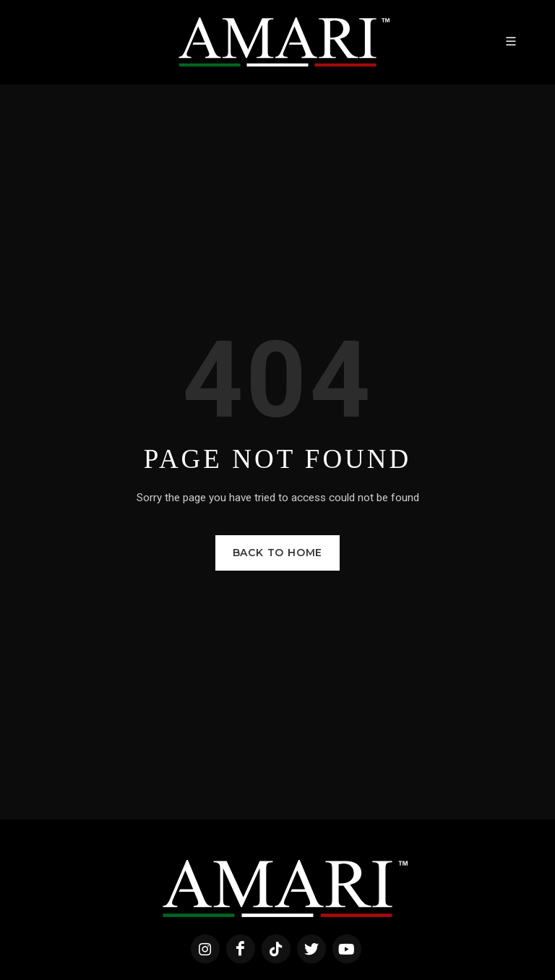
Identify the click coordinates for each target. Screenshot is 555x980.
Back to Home (278, 553)
